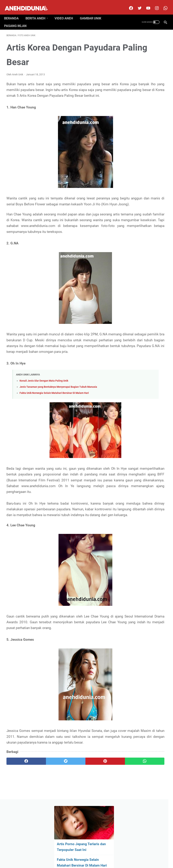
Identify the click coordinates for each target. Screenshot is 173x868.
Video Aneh (66, 12)
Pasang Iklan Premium (118, 854)
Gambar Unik (93, 12)
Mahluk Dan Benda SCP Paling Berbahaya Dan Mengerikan (146, 115)
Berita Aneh (38, 12)
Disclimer (62, 854)
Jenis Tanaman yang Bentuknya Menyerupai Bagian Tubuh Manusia (58, 412)
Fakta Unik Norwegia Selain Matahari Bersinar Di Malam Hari (54, 419)
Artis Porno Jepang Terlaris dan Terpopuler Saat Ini (143, 66)
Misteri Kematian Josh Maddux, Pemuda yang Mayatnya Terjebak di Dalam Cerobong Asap (146, 249)
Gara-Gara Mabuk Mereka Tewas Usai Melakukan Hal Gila (143, 276)
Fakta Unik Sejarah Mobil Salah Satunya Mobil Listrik (144, 157)
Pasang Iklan (18, 20)
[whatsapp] (100, 816)
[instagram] (154, 4)
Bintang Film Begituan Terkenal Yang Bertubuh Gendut (145, 200)
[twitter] (137, 4)
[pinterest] (73, 816)
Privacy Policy (94, 854)
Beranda (14, 12)
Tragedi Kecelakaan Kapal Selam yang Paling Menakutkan (144, 222)
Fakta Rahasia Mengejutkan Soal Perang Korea (142, 136)
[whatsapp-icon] (163, 4)
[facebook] (128, 4)
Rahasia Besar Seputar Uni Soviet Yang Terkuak (146, 179)
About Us (48, 854)
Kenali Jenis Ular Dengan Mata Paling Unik (44, 406)
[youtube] (145, 4)
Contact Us (76, 854)
